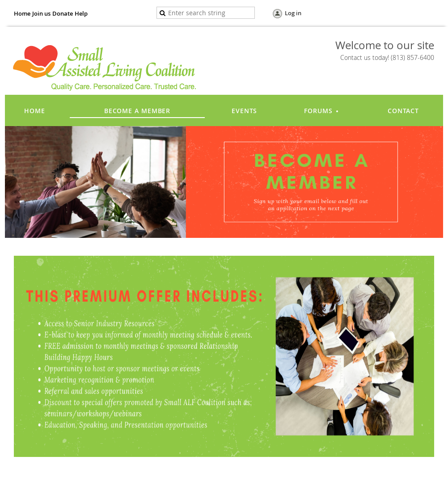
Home (22, 13)
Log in (293, 13)
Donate (63, 13)
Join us (41, 13)
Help (81, 13)
